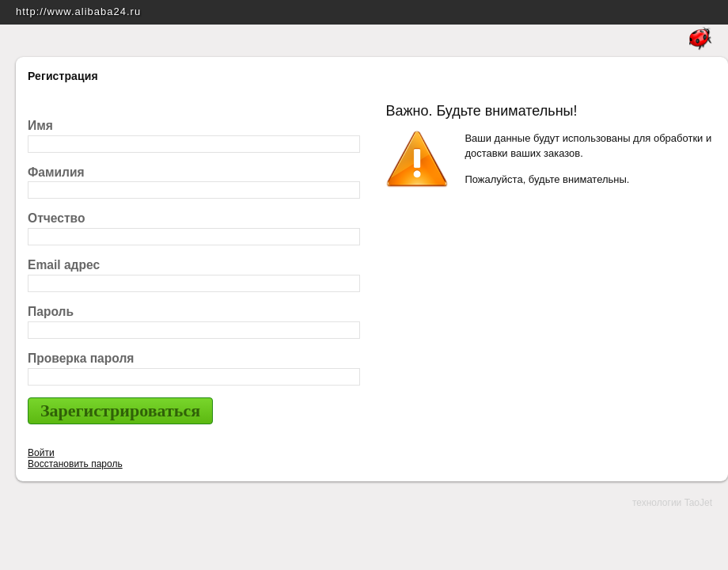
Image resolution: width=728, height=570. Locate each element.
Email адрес (64, 265)
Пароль (51, 312)
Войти (41, 453)
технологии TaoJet (672, 503)
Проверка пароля (81, 358)
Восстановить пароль (75, 464)
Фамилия (56, 172)
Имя (40, 125)
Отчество (57, 218)
